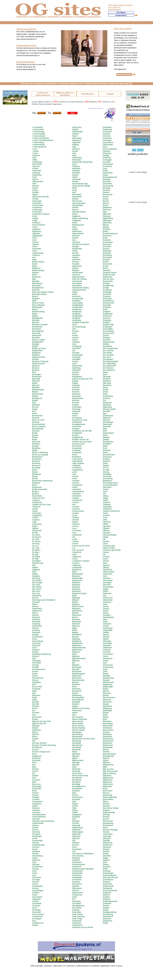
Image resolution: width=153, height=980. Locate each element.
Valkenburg (107, 570)
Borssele (36, 418)
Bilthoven (36, 381)
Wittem (106, 802)
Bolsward (36, 405)
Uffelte (105, 524)
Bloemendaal (38, 394)
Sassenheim (108, 281)
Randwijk (106, 179)
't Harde (35, 151)
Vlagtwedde (108, 630)
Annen (35, 227)
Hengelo (76, 247)
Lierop (75, 515)
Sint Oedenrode (109, 366)
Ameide (35, 199)
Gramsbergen (38, 890)
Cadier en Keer (38, 498)
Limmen (75, 526)
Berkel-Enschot (38, 364)
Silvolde (106, 344)
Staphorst (107, 418)
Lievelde (76, 520)
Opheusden (77, 888)
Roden (105, 231)
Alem (34, 184)
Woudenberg (108, 823)
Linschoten (77, 531)
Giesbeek (36, 851)
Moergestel (77, 672)
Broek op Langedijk (40, 455)
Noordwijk (76, 784)
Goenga (35, 869)
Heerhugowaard (79, 203)
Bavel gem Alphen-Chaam (43, 292)
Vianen (106, 613)
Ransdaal (107, 182)
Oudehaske (77, 921)
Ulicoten (106, 541)
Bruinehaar (37, 459)
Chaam (35, 509)
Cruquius (36, 520)
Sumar (105, 453)
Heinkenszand (78, 225)
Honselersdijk (78, 299)
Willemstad (107, 786)
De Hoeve (36, 541)
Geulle (35, 849)
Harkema (76, 166)
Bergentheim (37, 351)
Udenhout (107, 522)
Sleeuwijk (107, 377)
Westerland (107, 743)
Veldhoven (107, 593)
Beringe (35, 359)
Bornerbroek (37, 416)
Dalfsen (35, 528)
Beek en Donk (38, 303)
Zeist (105, 862)
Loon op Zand (78, 550)
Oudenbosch (77, 925)
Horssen (76, 331)
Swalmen (106, 461)
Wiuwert (106, 804)
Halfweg (75, 145)
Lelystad (76, 498)
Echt (34, 685)
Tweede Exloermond (111, 511)
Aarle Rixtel (37, 164)
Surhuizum (107, 457)
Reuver (106, 199)
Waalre (106, 674)
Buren (35, 485)
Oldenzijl (76, 838)
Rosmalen (107, 247)
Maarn (75, 572)
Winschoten (108, 791)
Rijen (105, 212)
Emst (34, 754)
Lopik (74, 554)
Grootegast (37, 919)
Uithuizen (107, 533)
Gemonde (36, 832)
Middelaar (76, 639)
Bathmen (36, 290)
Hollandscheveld (79, 290)
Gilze (34, 862)
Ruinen (106, 262)
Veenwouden (108, 587)
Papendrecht (108, 142)
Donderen (36, 632)
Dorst (34, 648)
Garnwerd (36, 812)
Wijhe (105, 767)
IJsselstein (76, 357)
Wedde (106, 713)
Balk (34, 279)
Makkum (76, 600)
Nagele (75, 706)
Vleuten (106, 635)
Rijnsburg (107, 216)
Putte (105, 168)
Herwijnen (76, 255)
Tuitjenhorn (107, 509)
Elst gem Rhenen (39, 743)
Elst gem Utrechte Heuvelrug (44, 745)
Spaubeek (107, 405)
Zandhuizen (108, 845)
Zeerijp (106, 854)
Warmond (107, 700)
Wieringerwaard (109, 754)
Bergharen (36, 353)
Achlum (35, 168)
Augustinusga (38, 253)
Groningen (36, 910)
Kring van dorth (78, 444)
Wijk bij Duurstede (110, 771)
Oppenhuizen (78, 893)
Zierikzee (106, 882)
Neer (74, 715)
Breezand (36, 442)
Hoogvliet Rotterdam (81, 322)
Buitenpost (37, 474)
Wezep (106, 750)
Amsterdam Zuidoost (41, 214)
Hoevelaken (77, 286)
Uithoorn (106, 531)
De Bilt (35, 533)
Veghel (106, 589)
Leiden (75, 487)
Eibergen (36, 726)
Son (104, 400)
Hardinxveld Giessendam (82, 162)
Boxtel (35, 433)
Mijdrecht (76, 656)
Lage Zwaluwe (78, 463)
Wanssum (107, 693)
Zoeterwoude (108, 886)
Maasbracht (77, 580)
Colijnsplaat (37, 515)
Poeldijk (106, 155)
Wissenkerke (108, 799)
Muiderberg (77, 695)
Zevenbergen (108, 873)
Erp (34, 773)
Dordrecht (36, 645)
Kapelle (75, 381)
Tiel (104, 494)
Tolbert (105, 500)
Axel (34, 257)
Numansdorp (77, 797)
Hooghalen (77, 314)
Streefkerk (107, 444)
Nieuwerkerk (77, 737)
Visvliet (106, 626)
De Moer (36, 552)
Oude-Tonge (77, 919)
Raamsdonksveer (110, 177)
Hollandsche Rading (80, 288)
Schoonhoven (108, 333)
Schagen (106, 283)
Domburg (36, 630)
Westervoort (108, 745)
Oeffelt (75, 812)
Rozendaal (107, 257)
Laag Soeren (77, 459)
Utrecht (106, 561)
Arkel (34, 240)
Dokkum (36, 628)
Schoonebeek (108, 331)
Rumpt (105, 266)
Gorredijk (36, 880)
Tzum (105, 518)
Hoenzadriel (77, 283)
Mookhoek (76, 689)
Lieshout (76, 518)
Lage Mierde (77, 461)
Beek (34, 301)
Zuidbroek (107, 893)
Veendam (107, 578)
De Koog (36, 544)
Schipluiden (107, 327)
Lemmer (75, 502)
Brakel (35, 437)
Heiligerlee (76, 221)
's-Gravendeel (38, 129)
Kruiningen (76, 450)
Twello (105, 513)
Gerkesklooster (38, 845)
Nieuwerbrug (77, 734)
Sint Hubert (107, 353)
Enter (34, 763)
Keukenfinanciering (27, 46)
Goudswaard (37, 886)
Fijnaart (35, 795)
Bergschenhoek (39, 357)
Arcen (35, 238)
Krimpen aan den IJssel (82, 442)
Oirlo (74, 819)
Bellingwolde (37, 318)
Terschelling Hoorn (110, 483)
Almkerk (35, 192)
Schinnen (107, 318)
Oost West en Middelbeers (83, 854)
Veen (105, 576)
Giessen (36, 854)
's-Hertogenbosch (39, 147)
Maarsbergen (78, 574)
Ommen (75, 845)
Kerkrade (76, 390)
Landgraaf (76, 466)
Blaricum (36, 385)
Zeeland (106, 851)
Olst (74, 841)
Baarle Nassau (38, 262)
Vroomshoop (108, 667)
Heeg (74, 190)
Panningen (107, 140)
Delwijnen (36, 576)
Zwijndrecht (107, 921)
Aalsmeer (36, 155)
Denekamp (37, 596)
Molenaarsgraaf (79, 674)
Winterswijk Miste (110, 797)
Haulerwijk (76, 179)
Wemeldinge (108, 724)
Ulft (104, 539)
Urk (104, 554)
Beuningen (37, 374)
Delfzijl (35, 574)
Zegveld (106, 860)
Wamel (106, 689)
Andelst (35, 218)
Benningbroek (38, 331)
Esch (34, 778)
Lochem (75, 541)
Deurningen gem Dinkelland (44, 600)
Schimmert (107, 316)
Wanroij (106, 691)
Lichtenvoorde (78, 511)
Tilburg (105, 496)
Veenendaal (108, 580)
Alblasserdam (38, 182)
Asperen (36, 244)
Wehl (105, 719)
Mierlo (75, 654)
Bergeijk (35, 344)
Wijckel (106, 760)
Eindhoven (37, 730)
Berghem (36, 355)
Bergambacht (38, 342)
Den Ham (36, 585)
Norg (74, 793)
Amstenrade (37, 210)
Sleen (105, 374)
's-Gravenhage (38, 132)
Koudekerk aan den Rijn (82, 431)
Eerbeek (36, 706)
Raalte (105, 175)
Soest (105, 394)
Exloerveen (37, 789)
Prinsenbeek (108, 164)
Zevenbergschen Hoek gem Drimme (110, 876)
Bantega (36, 281)
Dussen (35, 680)
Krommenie (77, 446)
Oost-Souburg (78, 856)
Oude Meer (77, 912)
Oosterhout (77, 867)
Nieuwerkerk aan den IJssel (83, 739)
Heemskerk (77, 195)
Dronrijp (35, 665)
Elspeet (35, 739)
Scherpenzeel (108, 303)
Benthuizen (37, 335)
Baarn (35, 266)
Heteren (75, 257)
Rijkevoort (107, 214)
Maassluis (76, 589)
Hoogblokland (78, 305)
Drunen (35, 672)
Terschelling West (110, 485)
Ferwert (35, 793)
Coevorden (37, 513)
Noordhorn (76, 782)
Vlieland (106, 637)
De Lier (35, 546)
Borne (35, 413)
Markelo (75, 613)
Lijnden (75, 522)
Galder (35, 806)
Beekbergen (37, 307)
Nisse (74, 767)
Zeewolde (107, 856)
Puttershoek (108, 173)
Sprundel (106, 411)
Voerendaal (107, 643)
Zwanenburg (108, 914)
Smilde (106, 390)
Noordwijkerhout (79, 786)
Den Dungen (37, 583)
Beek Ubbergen (39, 305)
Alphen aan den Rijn (40, 197)
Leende (75, 476)
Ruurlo (105, 268)
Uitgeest (106, 528)
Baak (34, 260)
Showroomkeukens (26, 29)
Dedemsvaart (38, 563)
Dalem (35, 526)
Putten (105, 171)
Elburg (35, 732)
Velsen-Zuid (108, 598)
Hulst (74, 344)
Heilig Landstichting (80, 218)
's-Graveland (37, 127)
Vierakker (107, 615)
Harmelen (76, 173)
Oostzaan (76, 882)
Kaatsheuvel (77, 366)
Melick (75, 630)
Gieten (35, 858)
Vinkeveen (107, 624)
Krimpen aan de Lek (80, 440)
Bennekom (37, 329)
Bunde (35, 476)
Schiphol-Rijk (108, 325)
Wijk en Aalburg (109, 773)
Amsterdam (37, 212)
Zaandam (107, 838)
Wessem (106, 732)
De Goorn (36, 535)
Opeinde (76, 886)
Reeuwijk (106, 188)
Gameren (36, 808)
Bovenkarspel (38, 429)
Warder (106, 695)
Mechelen (76, 619)
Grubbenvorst (38, 923)
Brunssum (36, 466)
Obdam (75, 804)
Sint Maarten (108, 359)
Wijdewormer (108, 765)
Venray (106, 606)
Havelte (75, 182)
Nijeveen (76, 756)
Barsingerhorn (38, 288)
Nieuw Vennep (78, 726)
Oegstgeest (77, 815)
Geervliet (36, 819)
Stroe (105, 448)
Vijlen (105, 619)
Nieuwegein (77, 732)
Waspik (106, 704)
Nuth (74, 802)
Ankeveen (36, 223)
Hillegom (76, 270)
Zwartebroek (108, 917)
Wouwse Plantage (110, 830)
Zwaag (105, 910)
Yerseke (106, 832)
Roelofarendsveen (110, 234)
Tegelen (106, 466)
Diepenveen (37, 611)
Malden (75, 602)
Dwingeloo (36, 682)
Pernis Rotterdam (110, 149)
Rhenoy (106, 203)
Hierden (75, 268)
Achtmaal (36, 173)
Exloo (34, 791)
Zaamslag (107, 836)
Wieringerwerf (108, 756)
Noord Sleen (77, 773)
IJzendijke (76, 359)
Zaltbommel (108, 843)
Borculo (35, 407)
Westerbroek (108, 739)
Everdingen (37, 786)
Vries (105, 663)
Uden (105, 520)
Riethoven (107, 210)
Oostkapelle (77, 877)
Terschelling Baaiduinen (108, 480)
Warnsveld (107, 702)
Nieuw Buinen (78, 721)
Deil (34, 565)
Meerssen (76, 626)
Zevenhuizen (108, 880)
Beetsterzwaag (38, 312)
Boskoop (36, 422)
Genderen (36, 834)
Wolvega (106, 815)
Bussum (35, 494)
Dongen (35, 635)
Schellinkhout (108, 301)
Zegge (105, 858)
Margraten (76, 609)
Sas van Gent (108, 279)
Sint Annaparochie (110, 348)
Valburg (106, 567)
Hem (74, 240)
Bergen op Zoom (39, 348)
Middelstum (77, 645)
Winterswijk (107, 795)
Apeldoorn (36, 229)
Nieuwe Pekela (78, 730)
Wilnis (105, 789)
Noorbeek (76, 771)
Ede (34, 693)
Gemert (35, 830)
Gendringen (37, 836)
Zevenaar (107, 871)
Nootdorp (76, 791)
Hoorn (75, 325)
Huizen (75, 340)
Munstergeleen (78, 698)
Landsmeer (77, 468)
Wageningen (108, 687)
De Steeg (36, 557)
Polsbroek (107, 158)
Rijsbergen (107, 221)
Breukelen (36, 448)
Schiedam (107, 307)
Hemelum (76, 242)
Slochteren (107, 385)
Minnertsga (77, 667)
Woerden (106, 806)
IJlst (74, 351)
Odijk (74, 808)
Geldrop (35, 825)
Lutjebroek (76, 565)
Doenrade (36, 622)
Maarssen (76, 576)
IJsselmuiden (78, 355)
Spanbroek (107, 403)
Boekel (35, 400)
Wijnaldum (107, 776)
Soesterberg (108, 396)
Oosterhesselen (79, 864)
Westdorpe (107, 734)
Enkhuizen (36, 758)
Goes (34, 871)
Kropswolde (77, 448)
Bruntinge (36, 468)
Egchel (35, 719)
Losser (75, 559)
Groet (34, 908)
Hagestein (76, 142)
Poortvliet (107, 162)
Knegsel (75, 405)
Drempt (35, 652)
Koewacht (76, 411)
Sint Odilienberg (109, 364)
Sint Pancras (108, 368)
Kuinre (75, 455)
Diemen (35, 606)
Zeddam (106, 849)
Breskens (36, 444)
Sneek (105, 392)
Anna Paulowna (39, 225)
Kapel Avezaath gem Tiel (82, 379)
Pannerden (107, 138)
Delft (34, 572)
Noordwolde (77, 789)
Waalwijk (106, 676)
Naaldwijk (76, 702)
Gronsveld (36, 912)
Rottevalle (107, 253)
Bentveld (36, 338)
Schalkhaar (107, 290)
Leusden (76, 507)
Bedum (35, 296)
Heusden (76, 264)
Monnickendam (78, 680)
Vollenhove (107, 648)
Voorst (105, 656)
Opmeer (75, 890)
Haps (74, 155)
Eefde (35, 698)
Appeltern (36, 234)
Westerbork (107, 737)
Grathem (36, 893)
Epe (34, 765)
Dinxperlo (36, 617)
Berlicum (36, 368)
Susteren (106, 459)
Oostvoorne (77, 880)
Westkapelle (108, 747)
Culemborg (37, 524)
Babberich (36, 268)
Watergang (107, 708)
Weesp (106, 717)
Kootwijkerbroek (79, 424)
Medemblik (77, 622)
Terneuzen (107, 476)
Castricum (36, 507)
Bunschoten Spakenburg (42, 481)
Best (34, 372)
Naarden (76, 704)
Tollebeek (107, 505)
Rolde (105, 238)
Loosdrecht (77, 552)
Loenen (75, 544)
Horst (74, 333)
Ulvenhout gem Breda (112, 550)
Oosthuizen (77, 875)
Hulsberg (76, 342)
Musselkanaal (78, 700)
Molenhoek (77, 676)
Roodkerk (107, 240)
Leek (74, 474)
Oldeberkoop (77, 828)
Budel (35, 470)
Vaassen (106, 565)
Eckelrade (36, 689)
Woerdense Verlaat (111, 808)
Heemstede (77, 197)
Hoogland (76, 318)
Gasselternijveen (39, 815)
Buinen (35, 472)
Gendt (35, 838)
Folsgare (36, 797)
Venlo (105, 604)
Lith (74, 537)
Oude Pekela (77, 914)
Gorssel (35, 882)
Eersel (35, 708)
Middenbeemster (79, 648)
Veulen (106, 611)
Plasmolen (107, 153)
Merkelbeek (77, 635)
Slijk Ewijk (107, 383)
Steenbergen (108, 422)
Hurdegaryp (77, 346)
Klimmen (76, 400)
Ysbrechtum (108, 834)
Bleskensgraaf (38, 390)
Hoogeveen (77, 309)
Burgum (35, 492)
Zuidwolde (107, 903)
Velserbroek (108, 600)
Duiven (35, 676)
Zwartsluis (107, 919)
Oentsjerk (76, 817)
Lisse (74, 533)
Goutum (35, 888)
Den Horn (36, 591)
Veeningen (107, 583)
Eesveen (36, 713)
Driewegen (37, 661)
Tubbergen (107, 507)
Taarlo (105, 463)
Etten (34, 782)
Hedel (74, 188)
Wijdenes (106, 763)
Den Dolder (37, 580)
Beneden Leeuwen (40, 325)
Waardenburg (108, 678)
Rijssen (106, 225)
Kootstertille (77, 422)
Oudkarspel (107, 129)
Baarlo (35, 264)
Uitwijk (105, 537)
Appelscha (36, 231)
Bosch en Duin (38, 420)
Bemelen (36, 320)
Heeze (75, 214)
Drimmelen (37, 663)
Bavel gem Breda (39, 294)
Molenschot (77, 678)
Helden (75, 229)
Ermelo (35, 771)
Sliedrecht (107, 381)
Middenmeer (77, 650)
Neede (75, 713)
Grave (35, 895)
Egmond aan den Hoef (41, 721)
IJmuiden (76, 353)
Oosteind (76, 860)
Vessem (106, 609)
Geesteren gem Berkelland (43, 821)
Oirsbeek (76, 821)
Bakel (34, 275)
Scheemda (107, 299)
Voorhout (106, 652)
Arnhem (35, 242)
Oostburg (76, 858)
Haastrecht (77, 140)
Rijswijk (106, 227)
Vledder (106, 632)
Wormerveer (108, 821)
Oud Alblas (77, 903)
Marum (75, 617)
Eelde (35, 700)
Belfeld (35, 316)
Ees (34, 711)
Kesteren (76, 392)
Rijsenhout (107, 223)
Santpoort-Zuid (109, 275)
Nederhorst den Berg (81, 708)
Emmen (35, 750)
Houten (75, 335)
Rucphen (106, 260)
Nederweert (77, 711)
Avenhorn (36, 255)
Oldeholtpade (78, 832)
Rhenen (106, 201)
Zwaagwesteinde (110, 912)
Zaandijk (106, 841)
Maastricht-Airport (79, 593)
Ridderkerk (107, 208)
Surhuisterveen (109, 455)
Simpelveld (107, 346)
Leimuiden (76, 494)
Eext (34, 715)
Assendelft (36, 249)
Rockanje (107, 229)
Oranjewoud (77, 895)
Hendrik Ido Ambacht (81, 244)
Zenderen (107, 867)
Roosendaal (108, 242)
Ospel (74, 897)
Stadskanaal (108, 416)
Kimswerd (76, 394)
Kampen (76, 374)
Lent (74, 505)
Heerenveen (77, 201)
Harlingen (76, 171)
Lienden (75, 513)
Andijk (35, 221)
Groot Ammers (38, 914)
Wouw (105, 828)
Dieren (35, 613)
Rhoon (105, 205)
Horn (74, 329)
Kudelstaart (77, 453)
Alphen (35, 195)
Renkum (106, 192)
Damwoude (37, 531)
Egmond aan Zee (39, 724)
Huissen (75, 338)
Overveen (107, 136)
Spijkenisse (107, 407)
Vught (105, 669)
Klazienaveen (78, 398)
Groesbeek (37, 903)
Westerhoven (108, 741)
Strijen (105, 446)
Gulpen (35, 925)
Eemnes (36, 704)
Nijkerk (75, 758)
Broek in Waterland (40, 453)
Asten (35, 251)
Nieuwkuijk (76, 743)
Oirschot (76, 823)
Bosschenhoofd (39, 424)
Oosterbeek (77, 862)
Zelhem (106, 864)
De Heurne (37, 537)
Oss (74, 899)
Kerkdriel (76, 387)
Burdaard (36, 483)
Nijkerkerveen (78, 760)
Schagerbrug (108, 286)
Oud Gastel (77, 908)
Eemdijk (35, 702)
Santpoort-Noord (110, 273)
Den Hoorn (37, 589)
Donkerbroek (37, 637)
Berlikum (36, 370)
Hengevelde (77, 249)
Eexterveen (37, 717)
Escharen (36, 780)
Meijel (74, 628)
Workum (106, 817)
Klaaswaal (76, 396)
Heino (74, 227)
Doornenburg (38, 641)
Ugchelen (107, 526)
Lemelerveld (77, 500)
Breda (35, 440)
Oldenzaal (76, 836)
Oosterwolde (77, 873)
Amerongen (37, 201)
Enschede (36, 760)
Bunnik (35, 479)
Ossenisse (76, 901)
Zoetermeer (107, 884)
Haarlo (75, 136)
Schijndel (106, 312)
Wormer (106, 819)
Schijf (105, 309)
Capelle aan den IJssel (41, 505)
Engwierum (37, 756)
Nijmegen (76, 763)
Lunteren (76, 563)
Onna (74, 847)
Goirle (35, 873)
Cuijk (34, 522)
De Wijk (35, 559)
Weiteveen (107, 721)
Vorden (106, 661)
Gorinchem (37, 877)
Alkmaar (36, 186)
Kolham (75, 413)
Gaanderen (37, 804)
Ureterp (106, 552)
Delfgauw (36, 570)
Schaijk (106, 288)
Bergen (35, 346)
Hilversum (76, 275)
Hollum (75, 292)
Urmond (106, 557)
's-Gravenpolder (39, 134)
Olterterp (76, 843)
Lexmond (76, 509)
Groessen (36, 906)
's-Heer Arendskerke (40, 138)
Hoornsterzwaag (79, 327)
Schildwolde (108, 314)
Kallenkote (76, 370)
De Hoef (36, 539)
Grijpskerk (36, 899)
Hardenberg (77, 158)
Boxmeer (36, 431)
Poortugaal (107, 160)
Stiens (105, 435)
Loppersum (77, 557)
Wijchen (106, 758)
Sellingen (106, 338)
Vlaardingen (108, 628)
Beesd (35, 309)
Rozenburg (107, 255)
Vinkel (105, 622)
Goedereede (37, 867)
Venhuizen (107, 602)
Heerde (75, 199)
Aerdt (34, 177)
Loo (74, 548)
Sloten (105, 387)
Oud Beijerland (78, 906)
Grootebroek (37, 917)
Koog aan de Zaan (80, 420)
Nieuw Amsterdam (80, 719)
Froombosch (37, 802)
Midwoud (76, 652)
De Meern (36, 550)
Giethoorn (36, 860)
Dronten (35, 667)
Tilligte (105, 498)
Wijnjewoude (108, 778)
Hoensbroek (77, 281)
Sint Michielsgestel (110, 361)
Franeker (36, 799)
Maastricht (76, 591)
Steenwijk (107, 427)
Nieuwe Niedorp (79, 728)
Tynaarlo (106, 515)
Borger (35, 409)
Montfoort (76, 685)
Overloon (106, 134)
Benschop (36, 333)
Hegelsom (76, 216)
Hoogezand (77, 312)
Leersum (76, 483)
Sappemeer (107, 277)
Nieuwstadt (77, 747)
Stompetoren (108, 442)
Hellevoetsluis (78, 234)
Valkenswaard (108, 572)
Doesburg (36, 624)
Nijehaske (76, 754)
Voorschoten (108, 654)
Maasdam (76, 585)
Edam (35, 691)
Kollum (75, 416)
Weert (105, 715)
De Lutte (36, 548)
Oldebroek (76, 830)
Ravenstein (107, 184)
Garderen (36, 810)
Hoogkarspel (77, 316)
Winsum (106, 793)
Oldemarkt (76, 834)
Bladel (35, 383)
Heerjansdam (78, 205)
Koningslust (77, 418)
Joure (74, 364)
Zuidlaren (107, 899)
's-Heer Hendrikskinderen (43, 140)
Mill (73, 663)
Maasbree (76, 583)
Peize (105, 147)
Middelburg (77, 641)
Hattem (75, 177)
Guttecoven (77, 127)
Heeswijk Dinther (79, 212)
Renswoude (108, 195)
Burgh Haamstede (40, 489)
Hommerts (76, 296)
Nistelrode (76, 769)
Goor (34, 875)
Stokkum (106, 437)
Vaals (105, 563)
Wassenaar (107, 706)
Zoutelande (107, 888)
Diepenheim (37, 609)
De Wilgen (36, 561)
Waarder (106, 680)
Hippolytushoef (78, 277)
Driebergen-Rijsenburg (41, 654)
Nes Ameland (78, 717)
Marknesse (77, 615)
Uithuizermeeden (110, 535)
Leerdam (76, 481)
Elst (34, 741)
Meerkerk (76, 624)
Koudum (76, 435)
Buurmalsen (37, 496)
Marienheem (77, 611)
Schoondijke (108, 329)
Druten (35, 674)
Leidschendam (78, 492)
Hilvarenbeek (78, 273)
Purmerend (107, 166)
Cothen (35, 518)
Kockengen (77, 407)
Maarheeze (77, 570)
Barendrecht (37, 283)
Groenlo (35, 901)
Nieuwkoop (77, 741)
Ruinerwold (107, 264)
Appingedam (37, 236)
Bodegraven (37, 398)
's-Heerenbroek (38, 145)
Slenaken (107, 379)
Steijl (105, 429)
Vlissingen (107, 641)
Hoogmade (77, 320)
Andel (35, 216)
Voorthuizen (108, 658)
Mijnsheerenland (79, 658)
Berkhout (36, 366)
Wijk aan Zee (108, 769)
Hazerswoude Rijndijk (81, 186)
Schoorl (106, 335)
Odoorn (75, 810)
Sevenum (107, 340)
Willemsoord (108, 784)
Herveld (75, 253)
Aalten (35, 160)
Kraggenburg (77, 437)
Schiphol (106, 322)
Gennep (35, 843)
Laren (74, 472)
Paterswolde (108, 145)
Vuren (105, 672)
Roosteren (107, 244)
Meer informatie (124, 74)
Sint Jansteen (108, 355)
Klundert (76, 403)
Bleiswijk (36, 387)
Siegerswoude (109, 342)
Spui (105, 413)
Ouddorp (76, 910)
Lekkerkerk (77, 496)
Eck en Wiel (37, 687)
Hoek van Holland (79, 279)
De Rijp (35, 554)
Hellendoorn (77, 231)
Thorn (105, 492)
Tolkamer (106, 502)
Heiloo (75, 223)
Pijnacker (106, 151)
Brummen (36, 463)
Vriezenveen (108, 665)
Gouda (35, 884)
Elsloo (35, 737)
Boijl (34, 403)
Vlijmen (106, 639)
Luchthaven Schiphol (81, 561)
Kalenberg (76, 368)
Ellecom (35, 734)
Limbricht (76, 524)
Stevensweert (108, 433)
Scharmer (107, 296)
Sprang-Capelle (109, 409)
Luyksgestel (77, 567)
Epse (34, 767)
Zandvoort (107, 847)
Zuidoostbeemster (110, 901)
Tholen (106, 489)
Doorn (35, 639)
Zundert (106, 906)
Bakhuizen (36, 277)
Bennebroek (37, 327)
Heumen (76, 262)
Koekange (76, 409)
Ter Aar (106, 468)
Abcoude (36, 166)
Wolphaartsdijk (109, 812)
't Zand (35, 153)
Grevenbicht (37, 897)
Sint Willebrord (109, 370)
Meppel (75, 632)
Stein (105, 431)
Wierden (106, 752)
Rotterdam (107, 251)
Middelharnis (77, 643)
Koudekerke (77, 433)
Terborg (106, 472)
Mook (74, 687)
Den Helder (37, 587)
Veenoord (107, 585)
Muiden (75, 693)
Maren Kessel (78, 606)
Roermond (107, 236)
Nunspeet (76, 799)
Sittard (105, 372)
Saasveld (106, 270)
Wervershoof (108, 730)
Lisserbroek (77, 535)
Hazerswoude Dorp (80, 184)
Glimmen (36, 864)
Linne (74, 528)
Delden (35, 567)
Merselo (75, 637)
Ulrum (105, 544)
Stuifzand (107, 450)
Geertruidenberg (39, 817)
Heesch (75, 210)
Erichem (36, 769)
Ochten (75, 806)
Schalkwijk (107, 292)
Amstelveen (37, 208)
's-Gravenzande (39, 136)
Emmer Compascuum (41, 752)
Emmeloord (37, 747)
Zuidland (106, 897)
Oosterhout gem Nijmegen (83, 869)
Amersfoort (37, 203)
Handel (75, 151)
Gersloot (36, 847)
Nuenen (75, 795)
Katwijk (75, 383)
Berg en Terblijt (38, 340)
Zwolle (105, 923)
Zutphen (106, 908)
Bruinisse (36, 461)
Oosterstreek (77, 871)
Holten (75, 294)
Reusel (106, 197)
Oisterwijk (76, 825)
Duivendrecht (38, 678)
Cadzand (36, 500)
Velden (106, 591)
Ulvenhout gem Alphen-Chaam (109, 547)
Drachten (36, 650)
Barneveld (36, 286)
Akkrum (35, 179)
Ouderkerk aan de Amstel (83, 927)
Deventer (36, 602)
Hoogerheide (77, 307)
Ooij (74, 851)
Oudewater (107, 127)
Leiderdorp (76, 489)
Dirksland (36, 619)
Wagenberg (107, 685)
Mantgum (76, 604)
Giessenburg (37, 856)
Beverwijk (36, 379)
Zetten (105, 869)
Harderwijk (76, 160)
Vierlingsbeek (108, 617)
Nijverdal (76, 765)
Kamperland (77, 377)
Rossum (106, 249)
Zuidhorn (106, 895)
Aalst (34, 158)
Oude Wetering (78, 917)
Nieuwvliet (76, 750)
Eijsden (35, 728)
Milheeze (76, 661)
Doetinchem (37, 626)
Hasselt (75, 175)
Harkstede (76, 168)
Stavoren (106, 420)
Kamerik (75, 372)
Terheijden (107, 474)
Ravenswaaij (108, 186)
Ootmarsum (77, 884)
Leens (75, 479)
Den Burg (36, 578)
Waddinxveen (108, 682)
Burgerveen (37, 487)
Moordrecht (77, 691)
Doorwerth (36, 643)
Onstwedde (77, 849)
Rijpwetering (108, 218)
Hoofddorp (76, 301)
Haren (75, 164)
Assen (35, 247)
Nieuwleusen (77, 745)
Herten (75, 251)
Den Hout (36, 593)
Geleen (35, 828)
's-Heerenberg (38, 142)
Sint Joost (107, 357)
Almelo (35, 188)
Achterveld (37, 171)
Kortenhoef (77, 427)
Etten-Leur (36, 784)
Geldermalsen (38, 823)
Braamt (35, 435)
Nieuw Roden (78, 724)
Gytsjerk (75, 129)
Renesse (106, 190)
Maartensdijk (77, 578)
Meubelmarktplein (26, 62)
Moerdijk (76, 669)
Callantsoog (37, 502)
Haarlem (76, 134)
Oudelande (77, 923)
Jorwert (75, 361)
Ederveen (36, 695)
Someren (106, 398)
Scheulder (107, 305)
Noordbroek (77, 778)
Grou (34, 921)
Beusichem (37, 377)
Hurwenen (76, 348)
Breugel (35, 446)
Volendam (107, 645)
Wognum (106, 810)
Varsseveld (107, 574)
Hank (74, 153)
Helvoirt (75, 238)
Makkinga (76, 598)
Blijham (35, 392)
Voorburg (106, 650)
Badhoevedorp (38, 270)
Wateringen (107, 711)
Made (74, 596)
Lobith (75, 539)
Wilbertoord (107, 780)
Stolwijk (106, 440)
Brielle (35, 450)
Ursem (105, 559)
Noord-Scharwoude (80, 776)
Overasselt (107, 132)
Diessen (35, 615)
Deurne (35, 598)
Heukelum (76, 260)
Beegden (36, 299)
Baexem (36, 273)
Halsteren (76, 149)
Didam (35, 604)
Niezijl (75, 752)
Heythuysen (77, 266)
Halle (74, 147)
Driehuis (36, 656)
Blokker (35, 396)
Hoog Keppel (77, 303)
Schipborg (107, 320)
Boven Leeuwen (39, 427)
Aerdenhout (37, 175)
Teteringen (107, 487)
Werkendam (108, 726)
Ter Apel (106, 470)
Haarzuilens (77, 138)
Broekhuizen (37, 457)
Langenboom (78, 470)
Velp (104, 596)
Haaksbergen (78, 132)
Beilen (35, 314)
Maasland (76, 587)
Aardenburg (37, 162)
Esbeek (35, 776)
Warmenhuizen (109, 698)
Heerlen (75, 208)
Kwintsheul (77, 457)
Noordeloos (77, 780)
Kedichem (76, 385)
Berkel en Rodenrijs (40, 361)
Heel (74, 192)
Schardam (107, 294)
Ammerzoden (38, 205)
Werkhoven (107, 728)
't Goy (35, 149)
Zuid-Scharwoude (110, 890)
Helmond (76, 236)
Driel (34, 658)
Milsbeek (76, 665)
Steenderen (107, 424)
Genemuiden (37, 841)
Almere (35, 190)
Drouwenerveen (39, 669)
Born (34, 411)
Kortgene (76, 429)
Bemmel (36, 322)
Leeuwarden (77, 485)
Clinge (35, 511)
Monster (75, 682)
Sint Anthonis (108, 351)
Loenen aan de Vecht (81, 546)
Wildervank (107, 782)
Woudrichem (108, 825)
